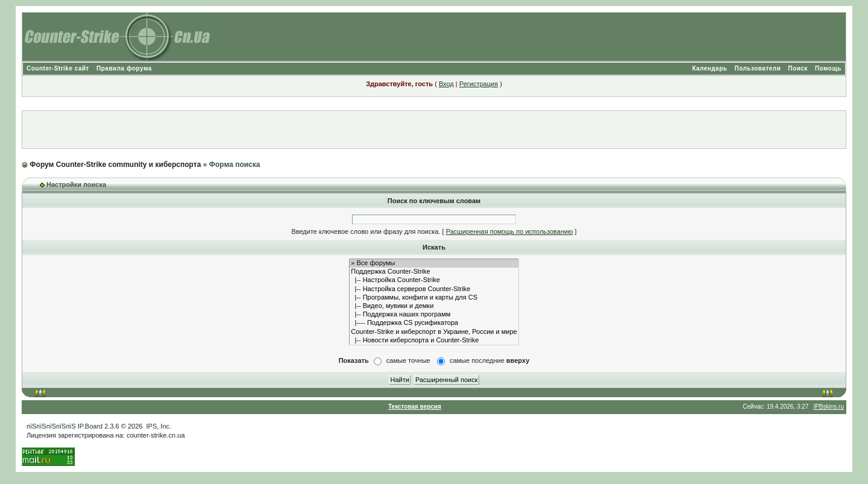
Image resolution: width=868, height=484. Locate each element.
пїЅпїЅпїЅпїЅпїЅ (51, 426)
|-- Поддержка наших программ (434, 315)
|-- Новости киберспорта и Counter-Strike (434, 341)
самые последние (489, 360)
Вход (446, 84)
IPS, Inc (158, 426)
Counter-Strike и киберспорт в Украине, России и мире (434, 332)
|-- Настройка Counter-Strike (434, 280)
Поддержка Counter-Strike (434, 272)
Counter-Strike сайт (58, 68)
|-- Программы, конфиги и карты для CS (434, 298)
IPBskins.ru (829, 407)
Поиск (798, 68)
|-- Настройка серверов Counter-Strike (434, 289)
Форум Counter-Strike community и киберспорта (115, 165)
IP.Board (90, 426)
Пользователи (757, 68)
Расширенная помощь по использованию (510, 231)
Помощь (828, 68)
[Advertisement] (434, 130)
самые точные (408, 360)
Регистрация (479, 84)
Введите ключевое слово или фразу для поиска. (366, 231)
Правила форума (124, 68)
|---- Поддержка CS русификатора (434, 323)
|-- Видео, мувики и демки (434, 306)
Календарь (709, 68)
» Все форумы (434, 263)
